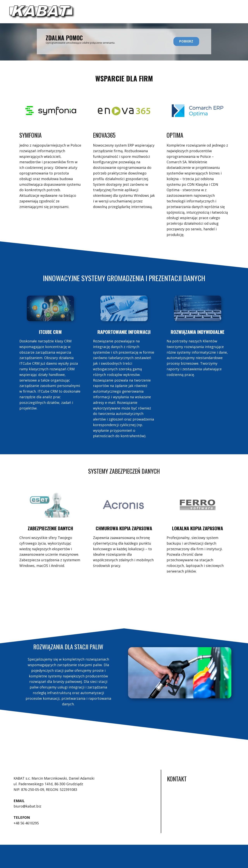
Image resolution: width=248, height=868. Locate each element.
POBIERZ (186, 41)
